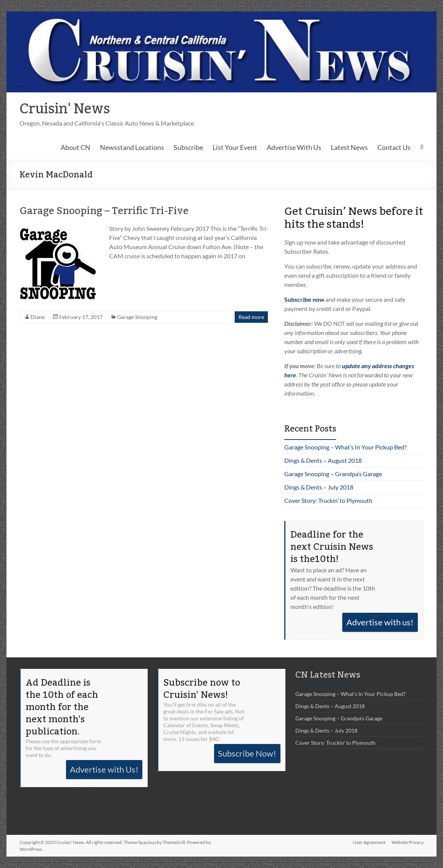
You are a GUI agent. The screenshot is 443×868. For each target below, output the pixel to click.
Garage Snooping (137, 317)
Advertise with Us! (104, 769)
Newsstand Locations (132, 147)
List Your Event (235, 147)
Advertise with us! (380, 622)
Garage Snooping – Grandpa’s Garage (333, 474)
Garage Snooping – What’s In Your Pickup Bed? (346, 447)
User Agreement (369, 842)
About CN (76, 147)
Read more (251, 317)
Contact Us (394, 147)
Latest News (349, 147)
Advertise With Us (294, 147)
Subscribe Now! (247, 753)
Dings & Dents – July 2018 (319, 487)
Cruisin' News (65, 109)
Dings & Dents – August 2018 (323, 460)
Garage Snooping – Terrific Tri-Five (104, 211)
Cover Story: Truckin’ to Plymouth (328, 500)
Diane (38, 317)
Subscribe (188, 147)
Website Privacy (408, 842)
